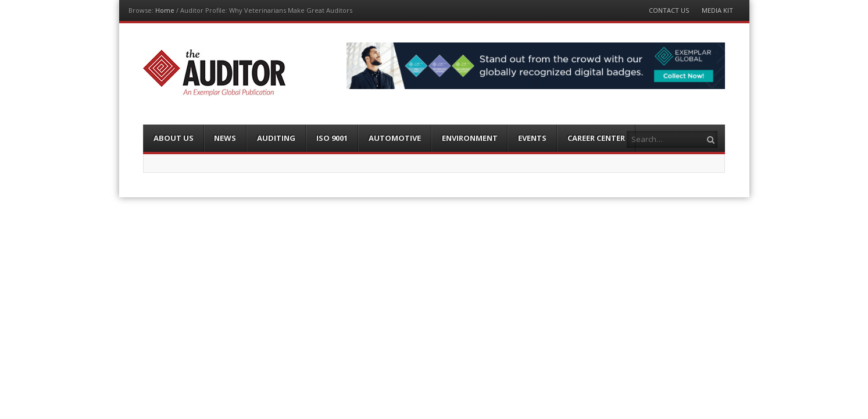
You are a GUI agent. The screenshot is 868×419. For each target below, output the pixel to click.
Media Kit (717, 10)
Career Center (596, 138)
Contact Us (669, 10)
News (225, 138)
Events (532, 138)
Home (165, 10)
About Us (174, 138)
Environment (470, 138)
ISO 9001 (332, 138)
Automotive (395, 138)
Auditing (276, 138)
